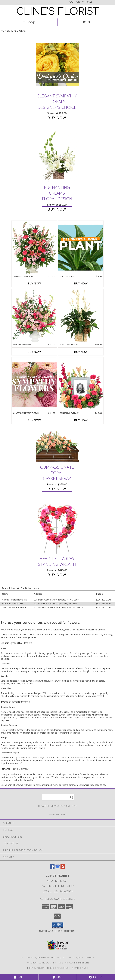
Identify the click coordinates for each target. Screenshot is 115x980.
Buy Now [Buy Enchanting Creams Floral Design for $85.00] (57, 209)
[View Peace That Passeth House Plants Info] (81, 316)
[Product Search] (58, 797)
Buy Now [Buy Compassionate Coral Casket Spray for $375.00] (57, 489)
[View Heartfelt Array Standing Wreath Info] (57, 527)
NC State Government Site (74, 963)
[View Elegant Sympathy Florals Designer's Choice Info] (57, 65)
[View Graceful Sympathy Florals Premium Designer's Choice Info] (34, 385)
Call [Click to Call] (19, 977)
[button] (58, 925)
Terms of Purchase (58, 968)
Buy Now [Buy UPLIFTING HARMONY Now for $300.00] (34, 352)
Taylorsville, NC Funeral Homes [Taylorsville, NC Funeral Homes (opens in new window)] (40, 958)
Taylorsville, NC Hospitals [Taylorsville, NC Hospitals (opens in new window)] (78, 958)
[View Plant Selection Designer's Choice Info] (81, 248)
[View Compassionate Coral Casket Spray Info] (57, 445)
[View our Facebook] (52, 868)
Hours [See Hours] (96, 977)
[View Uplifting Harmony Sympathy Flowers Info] (34, 316)
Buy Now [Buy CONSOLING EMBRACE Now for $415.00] (81, 420)
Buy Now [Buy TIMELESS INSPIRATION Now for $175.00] (34, 283)
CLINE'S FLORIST (58, 12)
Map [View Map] (57, 977)
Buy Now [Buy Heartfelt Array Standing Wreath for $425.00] (57, 575)
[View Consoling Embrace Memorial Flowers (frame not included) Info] (81, 385)
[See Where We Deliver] (57, 814)
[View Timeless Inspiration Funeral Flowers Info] (34, 248)
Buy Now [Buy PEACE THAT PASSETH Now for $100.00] (81, 352)
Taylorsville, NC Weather (41, 963)
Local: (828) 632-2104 (57, 891)
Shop (29, 22)
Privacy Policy (36, 968)
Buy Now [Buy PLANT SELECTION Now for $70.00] (81, 283)
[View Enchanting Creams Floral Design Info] (57, 156)
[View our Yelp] (63, 868)
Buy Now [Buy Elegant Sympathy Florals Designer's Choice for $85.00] (57, 118)
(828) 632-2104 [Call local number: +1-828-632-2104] (84, 2)
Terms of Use (80, 968)
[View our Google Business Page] (57, 868)
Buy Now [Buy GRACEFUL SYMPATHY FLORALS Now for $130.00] (34, 420)
